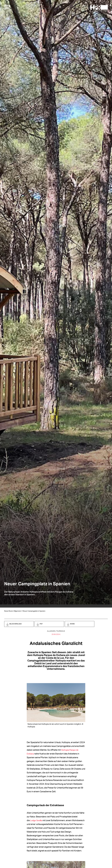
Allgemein (17, 611)
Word (74, 624)
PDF (43, 624)
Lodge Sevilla (37, 821)
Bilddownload (19, 624)
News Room (9, 611)
